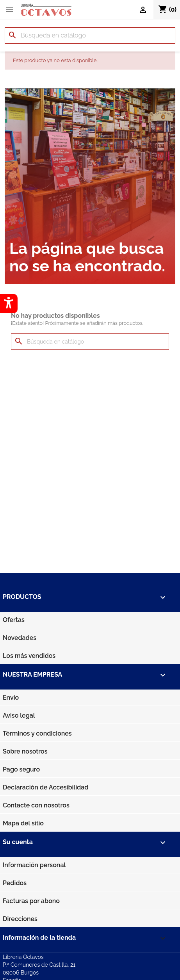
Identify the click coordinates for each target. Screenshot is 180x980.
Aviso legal (19, 715)
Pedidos (15, 883)
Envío (11, 698)
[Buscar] (90, 36)
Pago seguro (21, 769)
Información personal (34, 865)
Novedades (20, 638)
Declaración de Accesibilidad (45, 787)
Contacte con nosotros (36, 805)
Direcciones (20, 919)
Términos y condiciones (37, 733)
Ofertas (14, 620)
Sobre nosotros (25, 751)
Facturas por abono (31, 901)
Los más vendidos (29, 656)
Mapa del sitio (23, 823)
